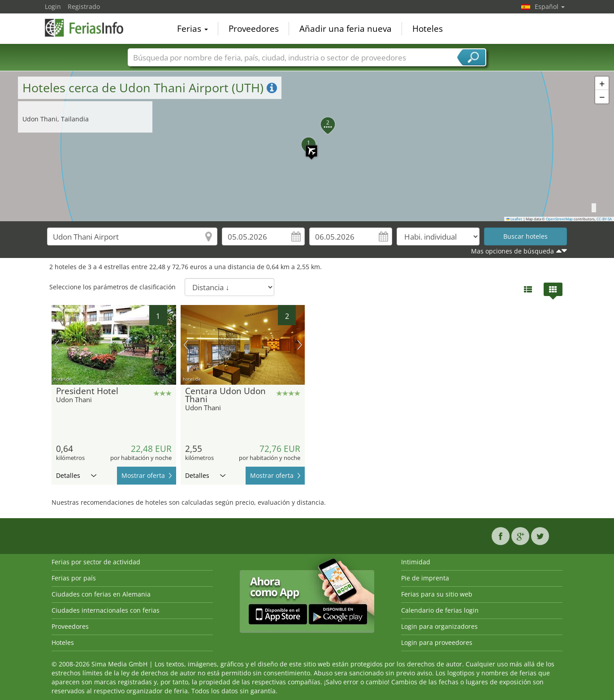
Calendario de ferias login (440, 610)
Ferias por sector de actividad (96, 562)
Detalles (76, 475)
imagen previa (57, 345)
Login (53, 6)
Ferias (192, 29)
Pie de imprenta (425, 578)
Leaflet (515, 219)
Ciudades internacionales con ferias (106, 610)
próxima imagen (171, 345)
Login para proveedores (437, 642)
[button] (307, 146)
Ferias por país (74, 578)
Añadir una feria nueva (346, 29)
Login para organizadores (439, 626)
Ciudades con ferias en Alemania (101, 594)
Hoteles (428, 29)
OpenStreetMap (559, 219)
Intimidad (416, 562)
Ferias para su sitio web (437, 594)
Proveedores (254, 29)
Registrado (84, 6)
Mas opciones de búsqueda (512, 251)
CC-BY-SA (604, 219)
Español (550, 6)
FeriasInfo (90, 28)
